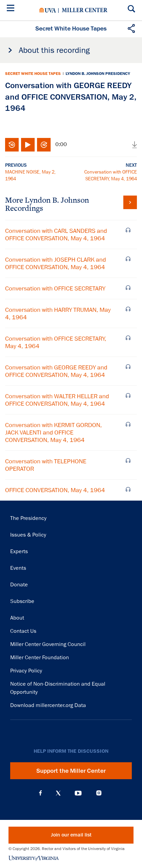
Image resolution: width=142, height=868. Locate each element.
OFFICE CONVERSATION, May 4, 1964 (55, 490)
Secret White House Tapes (33, 74)
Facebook (40, 793)
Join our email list (71, 835)
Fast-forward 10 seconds (44, 145)
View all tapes (130, 202)
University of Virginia (48, 10)
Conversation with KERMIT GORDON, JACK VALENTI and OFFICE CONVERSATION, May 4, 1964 (54, 432)
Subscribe (22, 601)
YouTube (78, 793)
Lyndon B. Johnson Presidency (98, 74)
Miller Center (85, 10)
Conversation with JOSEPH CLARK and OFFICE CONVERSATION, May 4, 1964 (56, 263)
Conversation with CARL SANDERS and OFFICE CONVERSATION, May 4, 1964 (56, 235)
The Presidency (28, 518)
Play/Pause (28, 145)
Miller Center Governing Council (48, 644)
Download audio (135, 145)
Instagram (99, 793)
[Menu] (12, 9)
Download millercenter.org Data (48, 705)
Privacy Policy (26, 671)
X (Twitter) (58, 793)
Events (18, 568)
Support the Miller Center (71, 771)
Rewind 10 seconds (12, 145)
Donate (19, 585)
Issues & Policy (28, 535)
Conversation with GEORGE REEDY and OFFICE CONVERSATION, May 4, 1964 (56, 371)
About (17, 618)
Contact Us (23, 631)
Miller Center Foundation (40, 658)
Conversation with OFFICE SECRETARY (55, 288)
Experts (19, 551)
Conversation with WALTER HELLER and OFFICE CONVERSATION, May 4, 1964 (57, 400)
